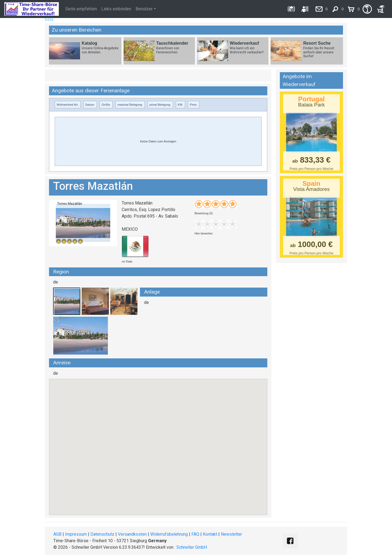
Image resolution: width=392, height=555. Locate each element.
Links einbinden (116, 9)
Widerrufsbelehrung (169, 534)
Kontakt (210, 534)
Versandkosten (132, 534)
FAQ (195, 534)
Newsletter (231, 534)
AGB (57, 534)
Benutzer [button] (144, 9)
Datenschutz (102, 534)
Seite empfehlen (81, 9)
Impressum (76, 534)
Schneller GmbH (192, 547)
